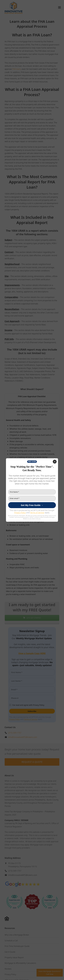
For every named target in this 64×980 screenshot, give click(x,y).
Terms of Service (37, 513)
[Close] (55, 462)
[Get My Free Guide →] (32, 505)
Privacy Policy (20, 513)
